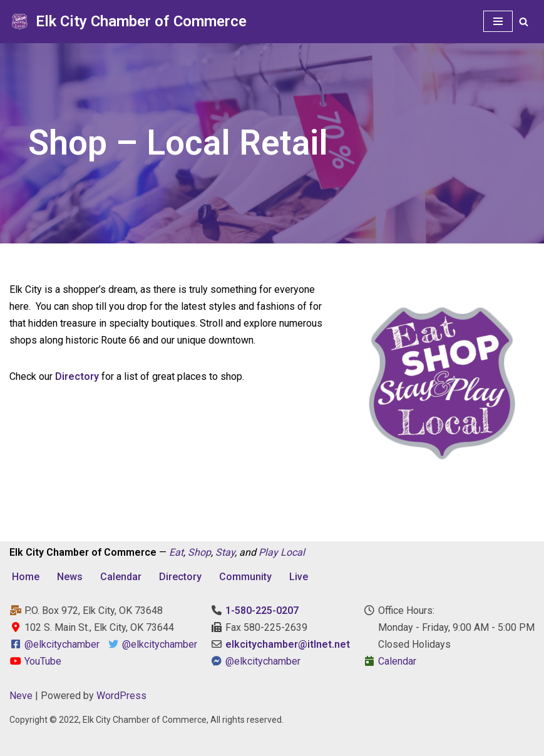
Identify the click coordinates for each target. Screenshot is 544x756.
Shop (199, 552)
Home (26, 577)
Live (299, 577)
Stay (225, 552)
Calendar (121, 577)
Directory (180, 577)
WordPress (121, 696)
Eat (176, 552)
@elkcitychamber (62, 644)
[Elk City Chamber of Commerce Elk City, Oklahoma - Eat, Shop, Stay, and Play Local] (128, 22)
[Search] (524, 22)
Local (293, 552)
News (70, 577)
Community (245, 577)
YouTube (35, 661)
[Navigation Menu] (498, 21)
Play (268, 552)
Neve (21, 696)
